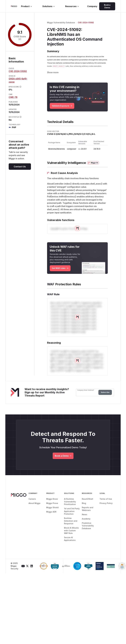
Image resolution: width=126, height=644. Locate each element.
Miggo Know (52, 505)
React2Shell (87, 505)
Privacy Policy (106, 509)
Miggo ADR (51, 517)
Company (92, 6)
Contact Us (20, 167)
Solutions (49, 6)
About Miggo (34, 509)
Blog (84, 509)
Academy (86, 524)
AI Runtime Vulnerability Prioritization (70, 507)
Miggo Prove (52, 509)
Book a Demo (107, 6)
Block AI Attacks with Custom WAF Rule (71, 536)
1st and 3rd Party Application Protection (72, 517)
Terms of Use (106, 505)
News (85, 520)
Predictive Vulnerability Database (88, 531)
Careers (32, 505)
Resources (72, 6)
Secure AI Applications (70, 544)
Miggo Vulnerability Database (61, 23)
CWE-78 (13, 97)
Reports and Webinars (88, 514)
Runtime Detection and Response (71, 526)
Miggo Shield (52, 513)
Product (27, 6)
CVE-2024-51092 (18, 71)
